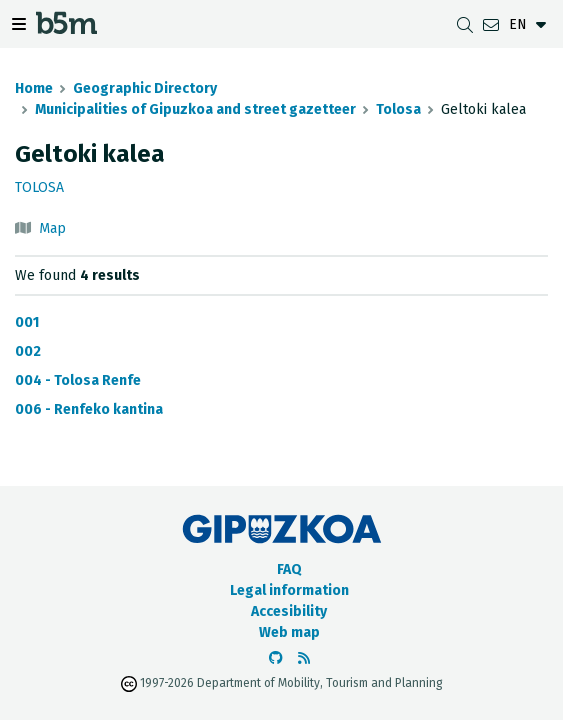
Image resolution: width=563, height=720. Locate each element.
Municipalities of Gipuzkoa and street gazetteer (195, 109)
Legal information (289, 590)
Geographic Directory (145, 88)
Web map (289, 632)
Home (34, 88)
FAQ (289, 569)
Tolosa (398, 109)
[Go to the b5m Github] (276, 658)
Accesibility (289, 611)
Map (52, 228)
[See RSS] (304, 658)
